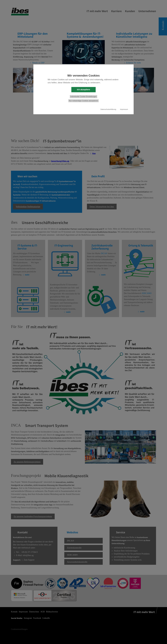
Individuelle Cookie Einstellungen (83, 97)
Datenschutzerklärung (108, 109)
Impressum (124, 109)
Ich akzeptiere (83, 90)
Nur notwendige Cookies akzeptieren (83, 101)
